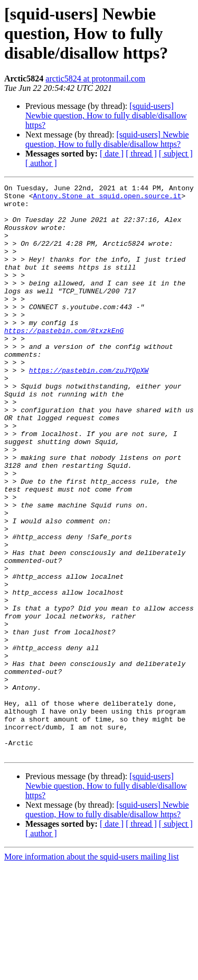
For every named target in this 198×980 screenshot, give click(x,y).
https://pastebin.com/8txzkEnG (64, 360)
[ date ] (112, 154)
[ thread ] (141, 154)
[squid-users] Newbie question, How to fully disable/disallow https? (106, 115)
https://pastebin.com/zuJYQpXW (89, 408)
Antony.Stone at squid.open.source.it (107, 199)
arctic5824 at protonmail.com (95, 78)
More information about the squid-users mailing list (92, 971)
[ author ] (41, 163)
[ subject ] (176, 154)
